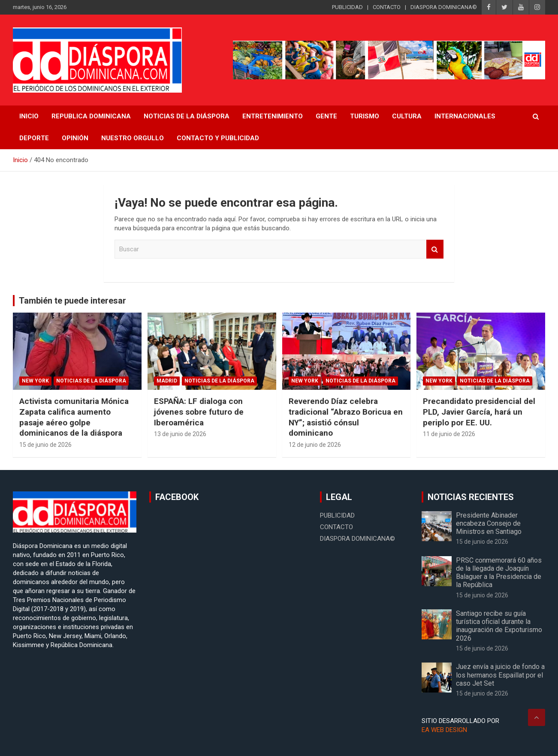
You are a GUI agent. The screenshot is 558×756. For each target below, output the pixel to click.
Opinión (75, 138)
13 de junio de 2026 (180, 434)
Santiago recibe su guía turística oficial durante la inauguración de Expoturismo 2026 (499, 626)
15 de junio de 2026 (45, 445)
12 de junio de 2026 (315, 445)
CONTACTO (387, 7)
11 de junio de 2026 (449, 434)
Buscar (435, 249)
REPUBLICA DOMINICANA (91, 116)
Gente (326, 116)
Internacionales (465, 116)
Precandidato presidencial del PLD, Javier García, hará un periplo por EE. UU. (479, 412)
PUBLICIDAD (347, 7)
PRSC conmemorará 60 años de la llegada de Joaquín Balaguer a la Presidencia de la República (499, 573)
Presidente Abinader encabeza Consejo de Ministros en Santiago (489, 523)
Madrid (167, 381)
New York (35, 381)
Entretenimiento (273, 116)
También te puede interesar (72, 301)
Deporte (34, 138)
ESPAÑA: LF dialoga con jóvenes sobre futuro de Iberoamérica (199, 412)
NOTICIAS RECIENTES (471, 497)
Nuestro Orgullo (133, 138)
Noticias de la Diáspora (91, 381)
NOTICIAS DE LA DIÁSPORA (187, 116)
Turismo (365, 116)
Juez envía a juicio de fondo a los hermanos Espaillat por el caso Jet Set (500, 675)
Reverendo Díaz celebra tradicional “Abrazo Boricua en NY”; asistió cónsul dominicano (346, 417)
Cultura (407, 116)
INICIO (29, 116)
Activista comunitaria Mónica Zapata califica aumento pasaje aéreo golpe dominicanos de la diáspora (74, 417)
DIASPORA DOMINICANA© (444, 7)
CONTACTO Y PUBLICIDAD (218, 138)
